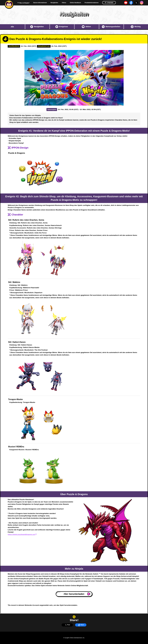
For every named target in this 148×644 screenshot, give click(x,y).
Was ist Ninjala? (24, 3)
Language (109, 3)
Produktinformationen (92, 3)
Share (81, 625)
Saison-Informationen (40, 3)
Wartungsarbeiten (111, 27)
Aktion (86, 27)
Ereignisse (62, 27)
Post (67, 625)
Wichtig (136, 27)
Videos (64, 3)
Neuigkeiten (54, 3)
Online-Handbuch (75, 3)
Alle (12, 27)
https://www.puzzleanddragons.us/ (22, 534)
